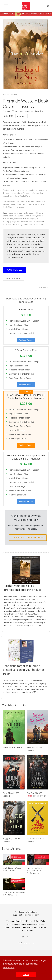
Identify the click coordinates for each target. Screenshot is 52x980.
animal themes (30, 216)
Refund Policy (40, 921)
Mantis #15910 (9, 748)
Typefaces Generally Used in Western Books (14, 894)
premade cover (27, 222)
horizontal (18, 219)
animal (6, 216)
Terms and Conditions (16, 921)
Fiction (6, 95)
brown (40, 213)
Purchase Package (26, 340)
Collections (23, 930)
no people (34, 219)
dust (11, 219)
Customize (14, 270)
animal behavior (16, 216)
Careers (25, 927)
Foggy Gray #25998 (11, 839)
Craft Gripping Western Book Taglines (12, 869)
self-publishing (16, 224)
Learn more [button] (9, 967)
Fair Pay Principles (13, 927)
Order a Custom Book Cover (28, 538)
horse (10, 213)
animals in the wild (29, 213)
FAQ (9, 924)
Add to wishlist (14, 278)
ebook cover (28, 224)
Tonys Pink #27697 (11, 793)
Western (14, 95)
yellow (17, 222)
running (17, 213)
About (14, 924)
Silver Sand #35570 (35, 748)
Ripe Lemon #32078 (36, 839)
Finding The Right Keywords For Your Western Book (35, 870)
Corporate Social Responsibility (31, 924)
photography (8, 222)
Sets (31, 930)
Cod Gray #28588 (34, 793)
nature (26, 219)
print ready (39, 224)
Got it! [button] (26, 975)
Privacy (29, 921)
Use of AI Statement (38, 927)
